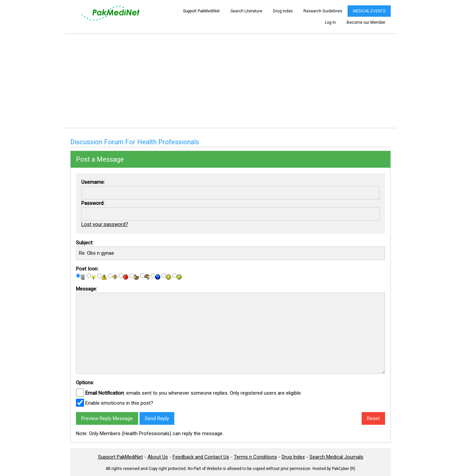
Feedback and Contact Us (201, 457)
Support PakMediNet (201, 11)
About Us (158, 457)
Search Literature (246, 11)
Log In (330, 22)
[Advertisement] (230, 81)
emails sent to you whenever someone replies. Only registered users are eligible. (194, 393)
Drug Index (283, 11)
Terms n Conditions (255, 457)
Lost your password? (105, 224)
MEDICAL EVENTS (369, 11)
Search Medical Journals (336, 457)
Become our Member (366, 22)
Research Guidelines (323, 11)
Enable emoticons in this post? (119, 403)
